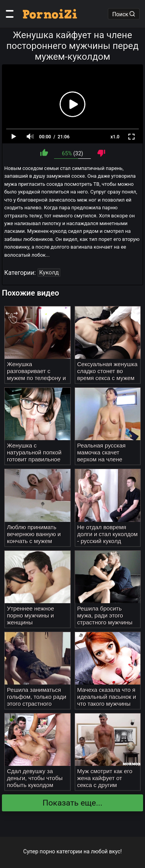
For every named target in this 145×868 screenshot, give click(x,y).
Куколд (49, 273)
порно (48, 851)
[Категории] (10, 14)
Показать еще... (72, 803)
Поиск (124, 14)
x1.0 (115, 137)
